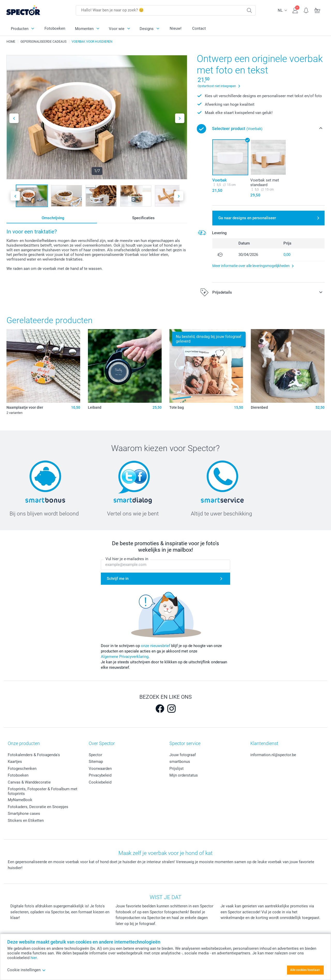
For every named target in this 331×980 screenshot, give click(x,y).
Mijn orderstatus (184, 775)
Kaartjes (15, 762)
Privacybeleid (100, 775)
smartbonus (180, 762)
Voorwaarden (100, 769)
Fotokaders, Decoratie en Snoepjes (38, 807)
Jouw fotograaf (183, 755)
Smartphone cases (24, 814)
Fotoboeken (55, 28)
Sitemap (96, 762)
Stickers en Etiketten (26, 821)
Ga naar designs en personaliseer (247, 218)
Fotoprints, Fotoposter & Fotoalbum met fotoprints (43, 791)
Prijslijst (176, 769)
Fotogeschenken (22, 769)
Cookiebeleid (100, 782)
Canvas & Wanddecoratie (29, 782)
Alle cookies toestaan (305, 970)
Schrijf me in (118, 579)
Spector (95, 755)
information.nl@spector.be (273, 755)
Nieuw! (176, 28)
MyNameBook (20, 800)
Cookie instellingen (27, 970)
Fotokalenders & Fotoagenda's (34, 755)
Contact (199, 28)
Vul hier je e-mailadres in (127, 559)
